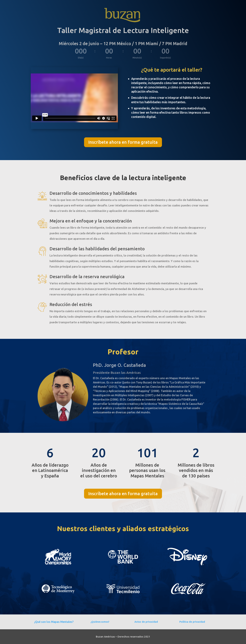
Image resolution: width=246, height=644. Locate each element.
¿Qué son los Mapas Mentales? (54, 622)
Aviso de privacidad (146, 622)
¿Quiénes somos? (100, 622)
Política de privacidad (192, 622)
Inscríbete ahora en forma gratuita (123, 142)
